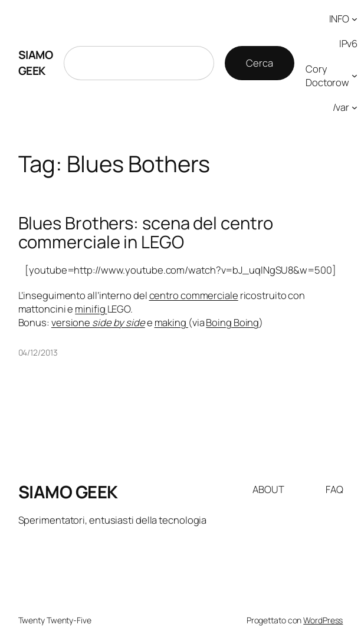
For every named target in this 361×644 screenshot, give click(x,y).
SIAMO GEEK (36, 63)
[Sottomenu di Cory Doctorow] (355, 75)
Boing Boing (232, 322)
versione (98, 322)
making (171, 322)
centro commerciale (194, 295)
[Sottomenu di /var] (355, 107)
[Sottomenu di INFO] (355, 19)
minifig (91, 309)
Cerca (260, 63)
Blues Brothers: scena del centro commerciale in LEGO (146, 233)
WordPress (323, 620)
